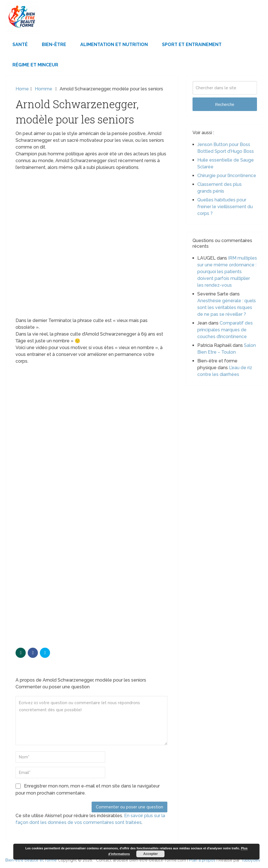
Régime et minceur (35, 65)
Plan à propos (202, 860)
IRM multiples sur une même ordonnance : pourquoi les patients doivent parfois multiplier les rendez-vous (227, 272)
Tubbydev (251, 860)
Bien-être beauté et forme (31, 860)
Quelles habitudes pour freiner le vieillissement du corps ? (225, 207)
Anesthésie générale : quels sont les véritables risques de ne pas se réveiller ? (227, 307)
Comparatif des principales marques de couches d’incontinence (225, 330)
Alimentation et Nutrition (114, 44)
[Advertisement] (91, 410)
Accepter (151, 854)
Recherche (225, 105)
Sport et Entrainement (192, 44)
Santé (20, 44)
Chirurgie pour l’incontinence (227, 176)
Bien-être (54, 44)
